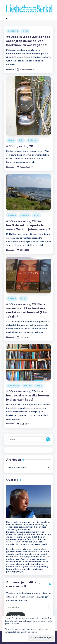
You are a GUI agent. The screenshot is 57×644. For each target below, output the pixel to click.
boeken (12, 215)
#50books (14, 386)
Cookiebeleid (31, 632)
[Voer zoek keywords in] (28, 439)
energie (25, 215)
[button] (48, 439)
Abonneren (16, 615)
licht (21, 140)
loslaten (33, 140)
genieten (13, 31)
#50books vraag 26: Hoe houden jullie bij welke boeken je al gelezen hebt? (28, 395)
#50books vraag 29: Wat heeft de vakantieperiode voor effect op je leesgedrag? (28, 225)
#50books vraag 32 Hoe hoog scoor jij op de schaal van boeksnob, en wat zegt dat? (28, 41)
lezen (25, 31)
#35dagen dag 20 (20, 146)
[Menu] (7, 19)
